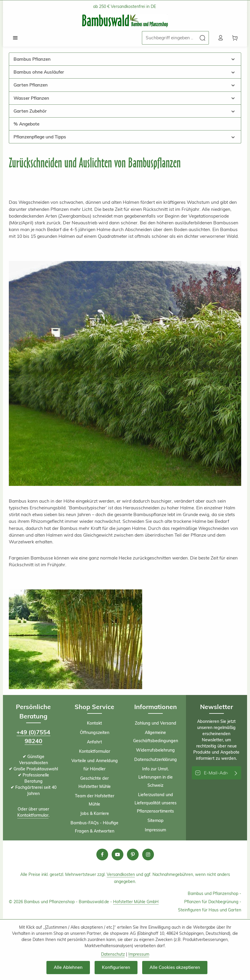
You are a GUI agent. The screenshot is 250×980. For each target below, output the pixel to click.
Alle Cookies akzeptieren (175, 967)
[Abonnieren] (236, 773)
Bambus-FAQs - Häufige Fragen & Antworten (94, 828)
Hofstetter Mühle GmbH (136, 902)
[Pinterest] (133, 855)
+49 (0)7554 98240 (33, 737)
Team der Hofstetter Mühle (95, 801)
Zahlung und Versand (156, 724)
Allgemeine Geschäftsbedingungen (156, 737)
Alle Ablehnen (68, 967)
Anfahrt (94, 742)
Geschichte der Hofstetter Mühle (95, 783)
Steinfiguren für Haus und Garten (210, 911)
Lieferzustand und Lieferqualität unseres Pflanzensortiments (156, 803)
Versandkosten (121, 875)
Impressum (155, 830)
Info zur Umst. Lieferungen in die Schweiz (156, 778)
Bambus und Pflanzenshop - (214, 894)
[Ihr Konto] (220, 38)
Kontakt (94, 724)
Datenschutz (113, 954)
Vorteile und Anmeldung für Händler (95, 765)
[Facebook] (102, 855)
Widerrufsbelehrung (155, 751)
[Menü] (16, 38)
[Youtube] (118, 855)
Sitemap (156, 821)
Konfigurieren (115, 967)
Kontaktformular (33, 816)
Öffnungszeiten (95, 733)
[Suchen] (201, 38)
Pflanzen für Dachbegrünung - (213, 902)
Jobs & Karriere (95, 814)
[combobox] (168, 38)
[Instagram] (148, 855)
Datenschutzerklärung (156, 760)
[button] (233, 59)
